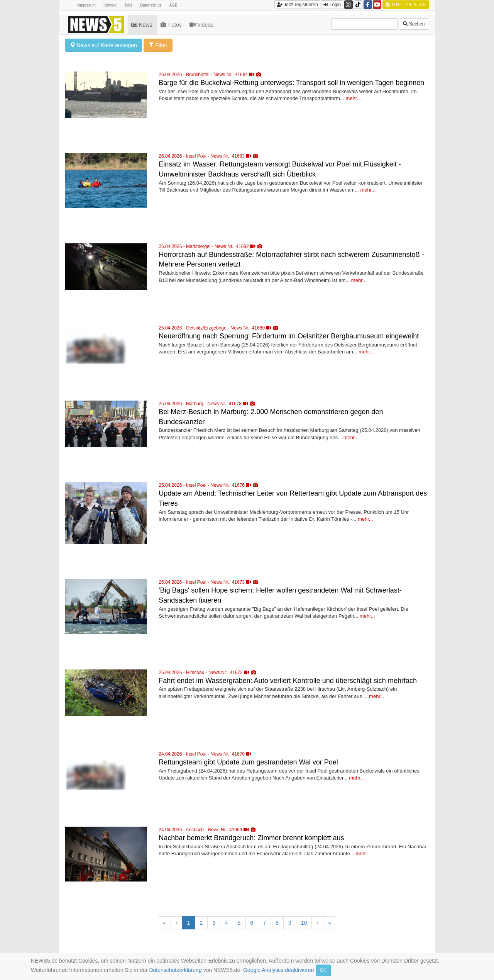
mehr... (353, 98)
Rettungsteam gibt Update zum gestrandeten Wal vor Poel (248, 762)
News (143, 25)
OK (323, 970)
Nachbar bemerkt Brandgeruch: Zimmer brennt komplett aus (251, 838)
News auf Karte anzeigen (103, 45)
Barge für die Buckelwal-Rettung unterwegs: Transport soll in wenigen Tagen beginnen (291, 83)
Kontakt (110, 5)
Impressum (86, 5)
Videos (202, 25)
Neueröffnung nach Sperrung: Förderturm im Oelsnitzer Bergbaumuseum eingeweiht (289, 336)
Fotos (171, 25)
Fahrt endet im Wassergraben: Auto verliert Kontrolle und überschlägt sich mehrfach (288, 681)
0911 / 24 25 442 (406, 5)
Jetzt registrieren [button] (297, 5)
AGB (173, 5)
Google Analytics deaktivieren (279, 970)
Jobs (128, 5)
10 (304, 923)
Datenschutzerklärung (175, 970)
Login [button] (332, 5)
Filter (158, 45)
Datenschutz (151, 5)
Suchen (414, 24)
